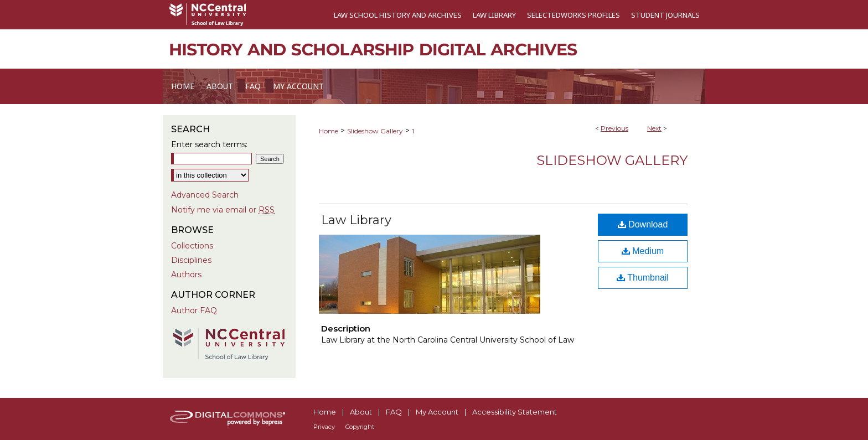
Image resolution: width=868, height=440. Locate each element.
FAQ (394, 412)
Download (643, 224)
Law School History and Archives (398, 15)
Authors (186, 275)
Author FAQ (194, 310)
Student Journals (665, 15)
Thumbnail (643, 278)
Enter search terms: (209, 144)
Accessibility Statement (515, 412)
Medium (643, 251)
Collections (192, 246)
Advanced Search (205, 195)
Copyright (360, 427)
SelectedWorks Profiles (573, 15)
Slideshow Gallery (375, 131)
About (361, 412)
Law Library (494, 15)
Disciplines (191, 260)
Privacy (324, 427)
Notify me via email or (223, 210)
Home (329, 131)
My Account (437, 412)
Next (654, 128)
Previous (614, 128)
